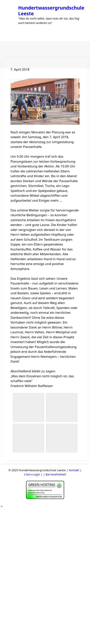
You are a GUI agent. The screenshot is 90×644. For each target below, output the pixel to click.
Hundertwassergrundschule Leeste (51, 11)
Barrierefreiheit (56, 474)
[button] (2, 506)
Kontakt (74, 470)
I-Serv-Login (32, 474)
